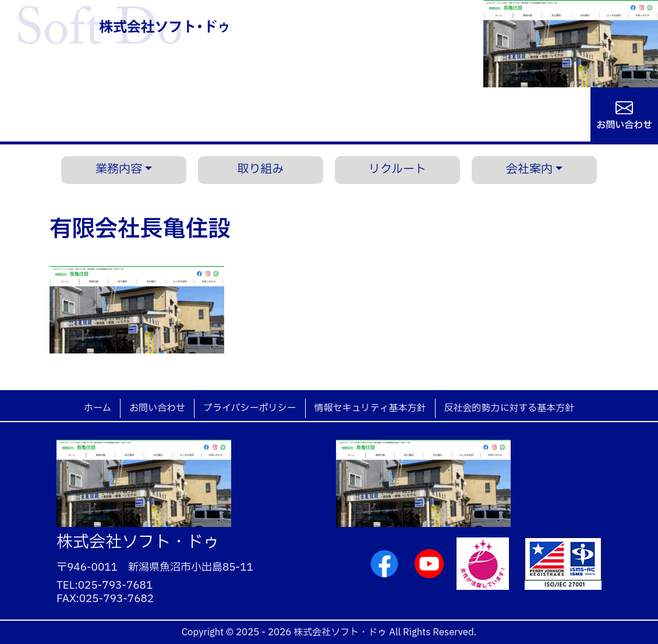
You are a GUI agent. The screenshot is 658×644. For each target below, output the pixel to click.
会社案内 (529, 169)
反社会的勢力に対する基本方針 (510, 408)
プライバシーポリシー (250, 408)
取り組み (261, 169)
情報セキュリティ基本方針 (370, 408)
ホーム (98, 408)
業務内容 (119, 169)
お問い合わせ (624, 124)
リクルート (397, 169)
